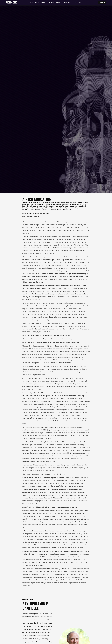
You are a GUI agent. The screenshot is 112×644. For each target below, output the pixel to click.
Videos (52, 3)
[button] (44, 3)
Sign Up (102, 3)
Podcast (58, 3)
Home (31, 3)
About (37, 3)
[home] (14, 3)
